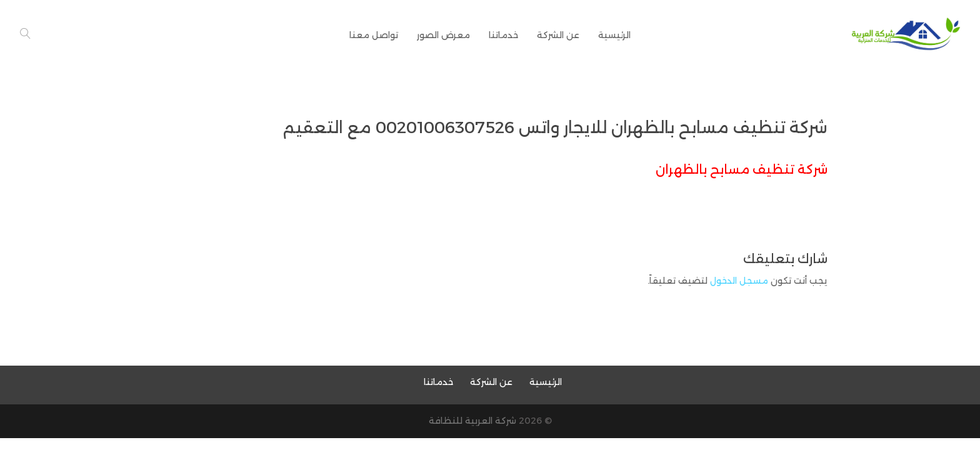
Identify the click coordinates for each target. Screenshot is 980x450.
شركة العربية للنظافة (472, 421)
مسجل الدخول (739, 281)
